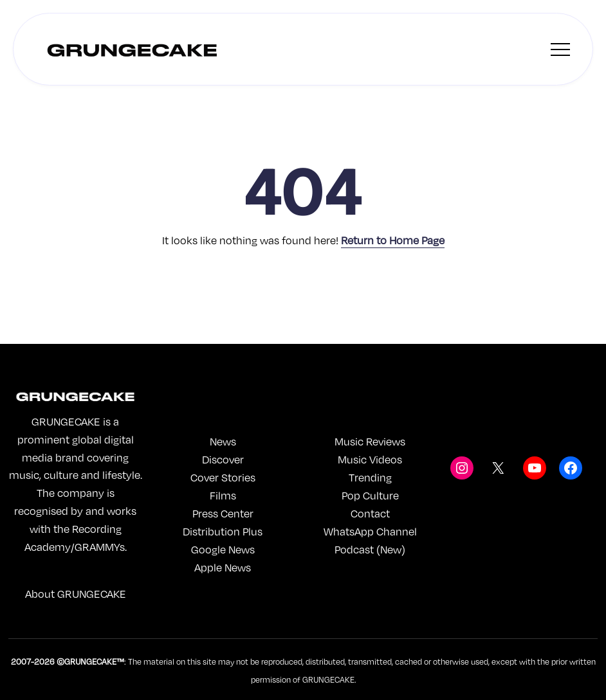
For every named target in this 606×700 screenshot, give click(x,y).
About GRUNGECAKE (76, 594)
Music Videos (370, 459)
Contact (370, 513)
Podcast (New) (370, 549)
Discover (223, 459)
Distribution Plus (223, 531)
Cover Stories (223, 477)
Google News (223, 549)
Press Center (223, 513)
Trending (370, 477)
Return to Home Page (393, 240)
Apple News (223, 567)
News (223, 441)
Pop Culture (370, 495)
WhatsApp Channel (370, 531)
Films (223, 495)
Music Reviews (370, 441)
